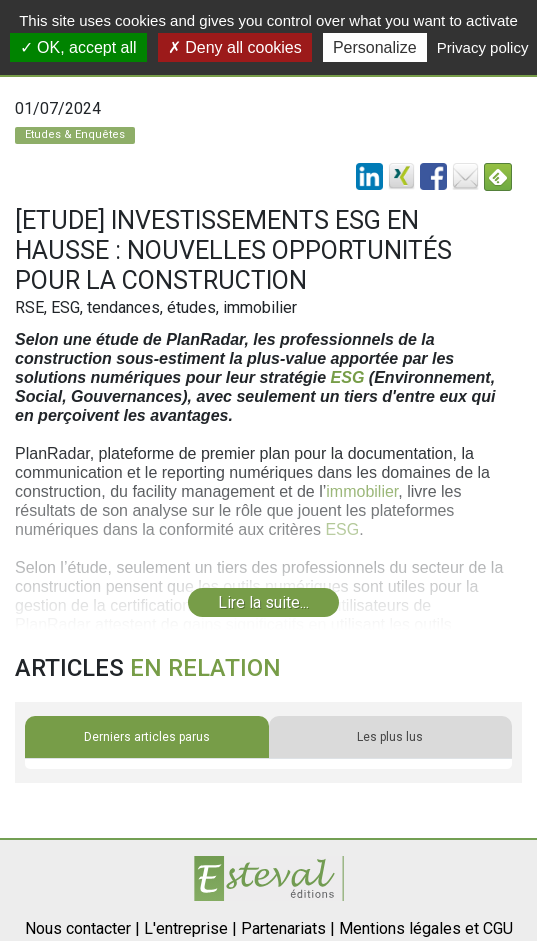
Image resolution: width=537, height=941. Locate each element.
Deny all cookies (235, 47)
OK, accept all (78, 47)
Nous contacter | (82, 928)
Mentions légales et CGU (426, 928)
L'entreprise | (190, 928)
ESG (348, 377)
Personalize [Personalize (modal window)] (375, 47)
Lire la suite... (263, 602)
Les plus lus (390, 737)
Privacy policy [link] (483, 47)
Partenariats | (288, 928)
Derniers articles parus (147, 737)
